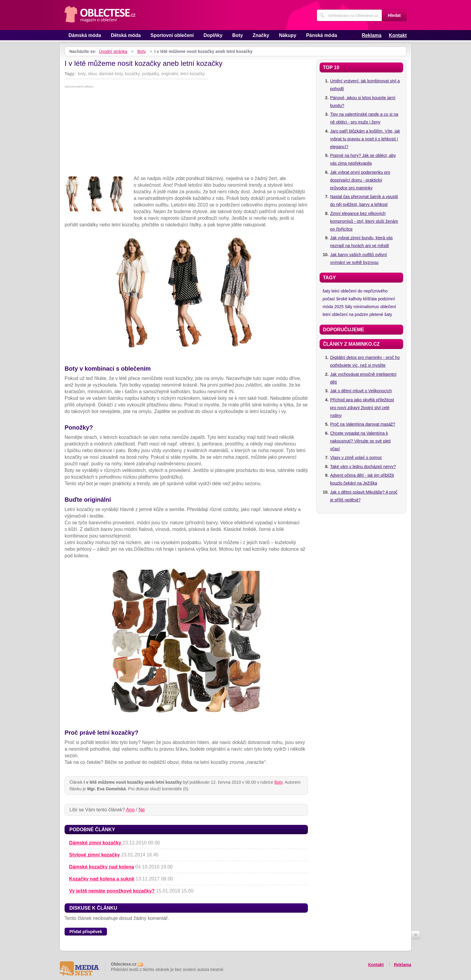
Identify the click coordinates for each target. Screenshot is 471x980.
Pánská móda (322, 35)
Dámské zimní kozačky (96, 843)
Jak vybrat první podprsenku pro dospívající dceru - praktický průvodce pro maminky (360, 180)
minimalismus (366, 307)
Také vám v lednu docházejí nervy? (363, 467)
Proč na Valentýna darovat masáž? (363, 424)
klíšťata (370, 299)
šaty (327, 291)
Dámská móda (85, 35)
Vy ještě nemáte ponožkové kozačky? (112, 891)
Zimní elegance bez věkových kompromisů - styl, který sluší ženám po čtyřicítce (364, 221)
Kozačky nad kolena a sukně (102, 879)
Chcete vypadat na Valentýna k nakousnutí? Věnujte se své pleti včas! (360, 441)
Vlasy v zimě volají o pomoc (356, 458)
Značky (261, 35)
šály (349, 307)
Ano (130, 810)
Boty (238, 35)
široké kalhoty (349, 299)
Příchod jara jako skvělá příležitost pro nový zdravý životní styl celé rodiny (362, 408)
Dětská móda (126, 35)
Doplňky (213, 35)
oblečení (388, 307)
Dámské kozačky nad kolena (102, 867)
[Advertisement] (186, 133)
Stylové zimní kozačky (94, 855)
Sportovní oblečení (172, 35)
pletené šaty (381, 314)
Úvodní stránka (113, 51)
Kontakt (398, 35)
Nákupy (288, 35)
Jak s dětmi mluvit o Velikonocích (361, 391)
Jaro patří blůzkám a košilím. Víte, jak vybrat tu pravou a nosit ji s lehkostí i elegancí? (365, 139)
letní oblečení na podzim (345, 314)
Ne (141, 810)
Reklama (372, 35)
